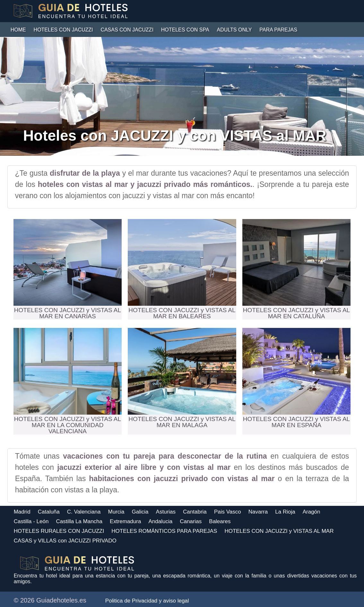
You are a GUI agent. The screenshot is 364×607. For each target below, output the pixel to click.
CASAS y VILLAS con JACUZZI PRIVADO (65, 541)
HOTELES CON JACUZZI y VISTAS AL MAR (279, 531)
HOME (18, 30)
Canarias (191, 521)
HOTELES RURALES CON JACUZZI (59, 531)
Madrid (22, 512)
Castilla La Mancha (79, 521)
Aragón (312, 512)
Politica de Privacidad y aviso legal (147, 601)
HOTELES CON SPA (185, 30)
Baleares (220, 521)
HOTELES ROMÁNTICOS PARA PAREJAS (164, 531)
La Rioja (285, 512)
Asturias (166, 512)
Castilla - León (31, 521)
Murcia (116, 512)
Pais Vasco (228, 512)
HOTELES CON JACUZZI (63, 30)
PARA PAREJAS (278, 30)
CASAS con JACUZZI (127, 30)
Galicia (140, 512)
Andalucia (160, 521)
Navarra (258, 512)
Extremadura (125, 521)
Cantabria (195, 512)
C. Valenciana (84, 512)
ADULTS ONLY (234, 30)
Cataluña (49, 512)
